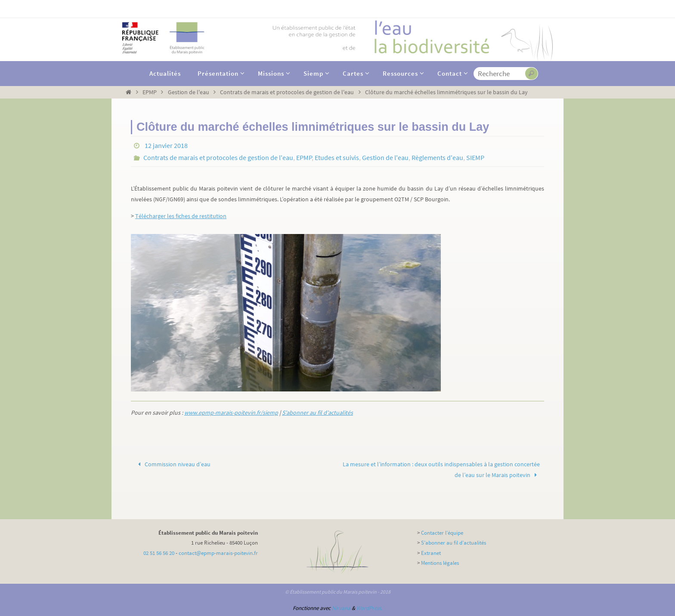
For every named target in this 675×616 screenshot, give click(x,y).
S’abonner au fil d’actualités (317, 413)
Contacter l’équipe (442, 533)
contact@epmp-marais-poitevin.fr (218, 553)
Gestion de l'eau (189, 92)
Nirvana (341, 608)
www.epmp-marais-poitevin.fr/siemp (231, 413)
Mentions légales (440, 563)
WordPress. (369, 608)
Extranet (431, 553)
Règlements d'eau (437, 157)
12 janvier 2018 (166, 145)
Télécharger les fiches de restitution (181, 216)
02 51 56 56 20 (159, 553)
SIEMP (475, 157)
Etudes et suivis (337, 157)
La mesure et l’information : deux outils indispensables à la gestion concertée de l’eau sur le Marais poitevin (441, 470)
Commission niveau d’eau (173, 464)
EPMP (150, 92)
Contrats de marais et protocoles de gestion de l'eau (287, 92)
